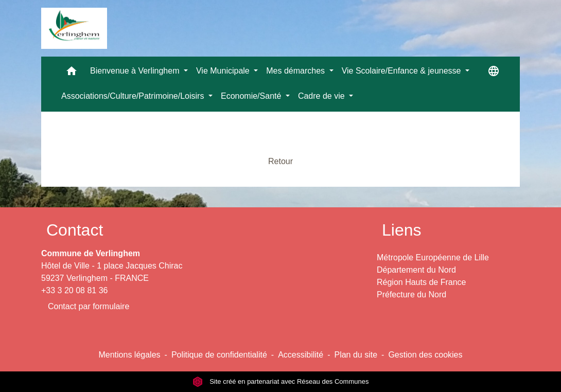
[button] (72, 73)
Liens (402, 230)
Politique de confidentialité (219, 355)
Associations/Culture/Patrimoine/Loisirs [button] (134, 96)
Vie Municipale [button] (224, 71)
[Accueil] (74, 28)
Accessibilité (301, 355)
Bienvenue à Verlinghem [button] (136, 71)
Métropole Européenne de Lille (433, 257)
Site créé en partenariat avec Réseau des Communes (281, 381)
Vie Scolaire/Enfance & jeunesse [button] (402, 71)
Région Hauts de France (421, 282)
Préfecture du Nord (411, 295)
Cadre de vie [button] (322, 96)
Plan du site (356, 355)
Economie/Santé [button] (252, 96)
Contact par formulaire (89, 306)
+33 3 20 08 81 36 (74, 290)
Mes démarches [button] (296, 71)
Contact (75, 230)
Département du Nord (416, 270)
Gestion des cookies (425, 355)
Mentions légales (129, 355)
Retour (280, 161)
